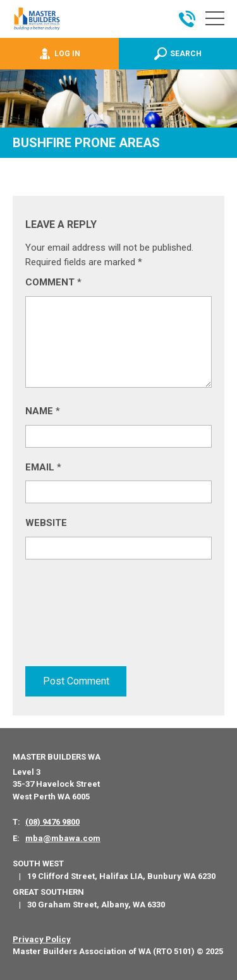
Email (43, 467)
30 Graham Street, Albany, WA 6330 (96, 905)
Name (43, 411)
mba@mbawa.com (63, 838)
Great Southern (48, 892)
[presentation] (77, 618)
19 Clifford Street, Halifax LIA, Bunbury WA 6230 (121, 876)
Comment (53, 282)
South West (38, 863)
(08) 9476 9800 (52, 822)
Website (46, 523)
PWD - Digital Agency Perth (58, 974)
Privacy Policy (42, 939)
